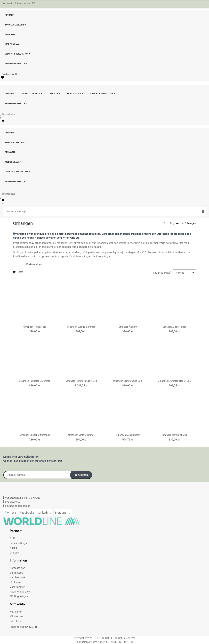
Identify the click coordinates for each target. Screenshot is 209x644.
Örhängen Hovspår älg (35, 327)
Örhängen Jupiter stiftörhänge (35, 435)
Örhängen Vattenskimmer (81, 435)
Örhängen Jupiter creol (174, 327)
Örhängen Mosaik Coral (128, 435)
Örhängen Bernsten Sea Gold (128, 381)
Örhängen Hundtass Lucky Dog (35, 381)
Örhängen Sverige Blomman (81, 327)
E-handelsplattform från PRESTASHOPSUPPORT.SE (105, 642)
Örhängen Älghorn (128, 327)
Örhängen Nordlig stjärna (174, 435)
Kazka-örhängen (35, 264)
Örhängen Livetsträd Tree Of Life (174, 381)
